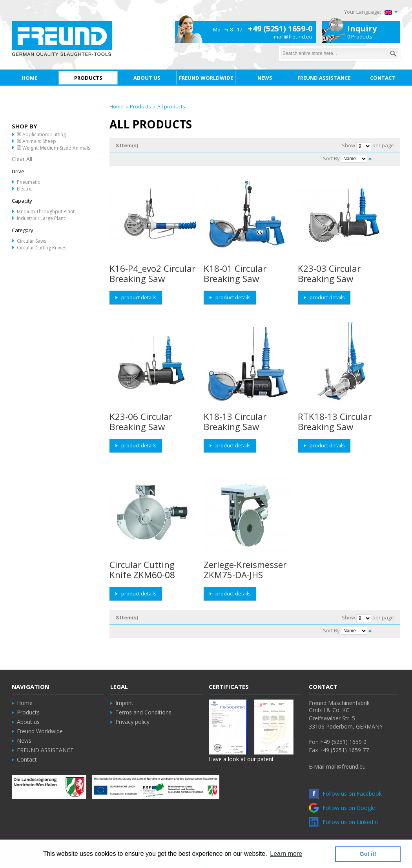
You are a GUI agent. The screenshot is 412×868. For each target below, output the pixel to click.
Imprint (124, 703)
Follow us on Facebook (345, 794)
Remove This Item (19, 134)
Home (117, 107)
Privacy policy (132, 722)
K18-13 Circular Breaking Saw (235, 422)
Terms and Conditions (143, 712)
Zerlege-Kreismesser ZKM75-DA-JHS (245, 570)
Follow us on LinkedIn (343, 822)
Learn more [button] (286, 854)
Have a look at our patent (241, 759)
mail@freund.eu (293, 37)
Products (140, 107)
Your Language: (363, 12)
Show (348, 145)
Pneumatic (28, 182)
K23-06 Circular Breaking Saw (141, 422)
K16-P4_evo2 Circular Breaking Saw (152, 274)
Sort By (331, 158)
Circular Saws (32, 241)
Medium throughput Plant (46, 212)
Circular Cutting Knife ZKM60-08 (142, 570)
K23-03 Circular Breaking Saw (329, 274)
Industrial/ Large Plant (41, 218)
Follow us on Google (342, 808)
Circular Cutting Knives (42, 248)
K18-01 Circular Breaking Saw (235, 274)
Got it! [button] (368, 854)
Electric (25, 189)
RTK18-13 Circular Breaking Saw (335, 422)
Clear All (22, 159)
